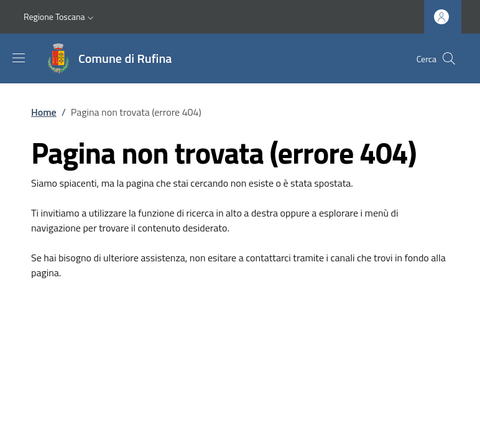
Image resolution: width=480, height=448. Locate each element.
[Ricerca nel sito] (449, 58)
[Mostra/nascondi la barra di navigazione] (19, 58)
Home (44, 112)
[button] (60, 17)
